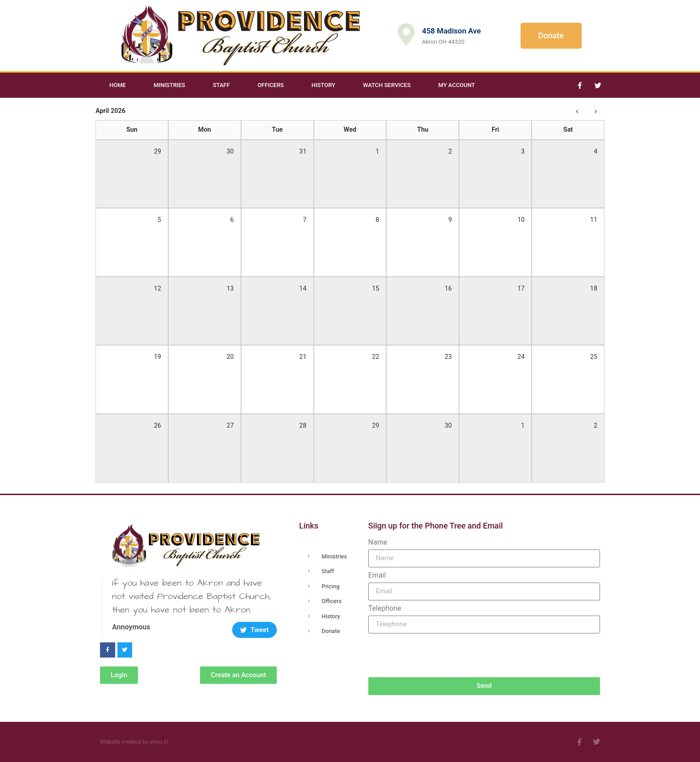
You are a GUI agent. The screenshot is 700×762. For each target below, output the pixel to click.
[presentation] (436, 655)
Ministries (169, 85)
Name (378, 542)
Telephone (385, 608)
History (323, 85)
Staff (221, 85)
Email (377, 575)
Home (118, 85)
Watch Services (387, 85)
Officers (271, 85)
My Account (457, 85)
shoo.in (159, 742)
